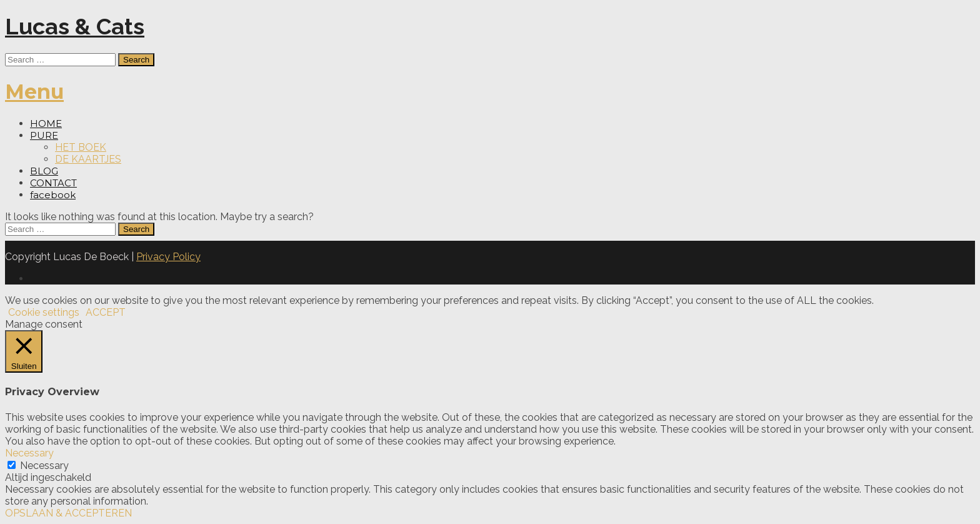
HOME (46, 123)
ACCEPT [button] (106, 312)
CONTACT (53, 183)
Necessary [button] (29, 453)
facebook (53, 195)
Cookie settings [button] (44, 312)
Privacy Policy (168, 257)
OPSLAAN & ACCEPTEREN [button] (68, 513)
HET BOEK (81, 147)
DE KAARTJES (88, 159)
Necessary (44, 466)
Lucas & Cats (75, 26)
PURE (44, 135)
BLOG (44, 171)
